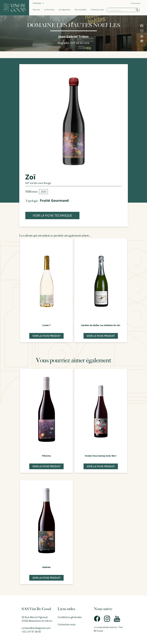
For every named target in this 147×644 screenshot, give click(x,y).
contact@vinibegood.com (36, 628)
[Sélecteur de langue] (39, 3)
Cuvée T (46, 325)
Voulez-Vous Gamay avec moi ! (101, 456)
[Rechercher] (123, 10)
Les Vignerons (65, 10)
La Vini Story (49, 10)
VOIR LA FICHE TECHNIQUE (52, 215)
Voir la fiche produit (46, 336)
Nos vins (36, 10)
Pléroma (46, 456)
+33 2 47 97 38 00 (31, 632)
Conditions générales (70, 617)
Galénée (46, 567)
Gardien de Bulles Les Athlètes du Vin (101, 325)
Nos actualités (81, 10)
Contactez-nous (97, 10)
